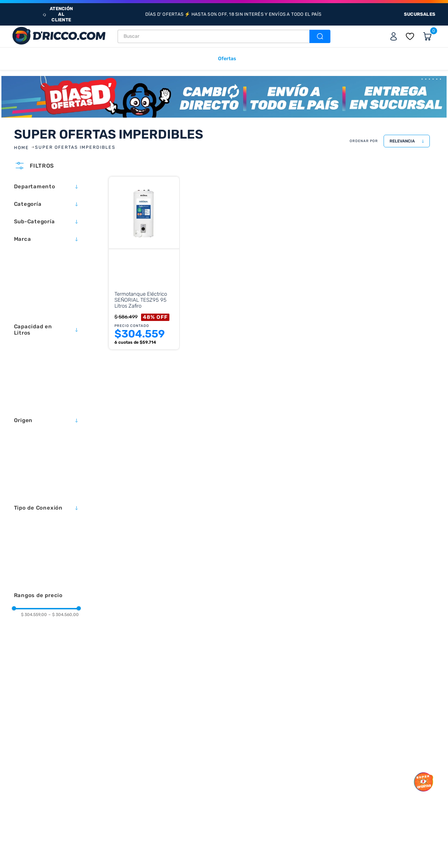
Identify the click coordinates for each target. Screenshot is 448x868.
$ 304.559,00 (34, 615)
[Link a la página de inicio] (22, 148)
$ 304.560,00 (64, 615)
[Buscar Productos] (319, 36)
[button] (46, 187)
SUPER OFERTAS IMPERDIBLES (75, 147)
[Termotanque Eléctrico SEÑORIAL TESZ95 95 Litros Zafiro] (143, 271)
